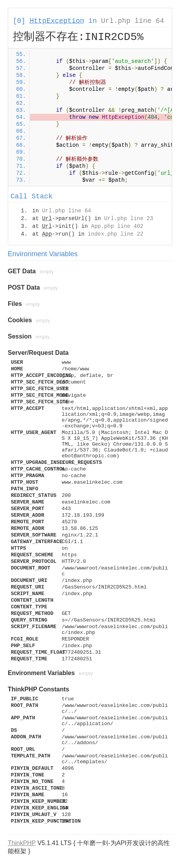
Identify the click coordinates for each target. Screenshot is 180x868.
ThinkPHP (22, 843)
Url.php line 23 (129, 219)
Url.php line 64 (133, 21)
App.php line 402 (117, 226)
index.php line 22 (116, 234)
